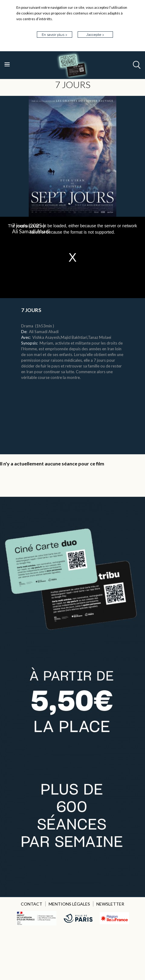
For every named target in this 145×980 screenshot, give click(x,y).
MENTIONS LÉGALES (69, 904)
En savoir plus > (55, 35)
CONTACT (32, 904)
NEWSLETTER (110, 904)
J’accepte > (95, 35)
